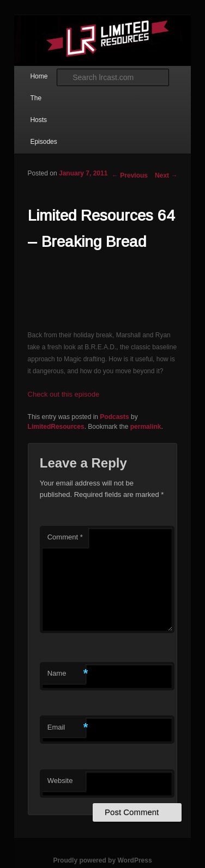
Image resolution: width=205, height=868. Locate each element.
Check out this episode (64, 394)
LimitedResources (56, 427)
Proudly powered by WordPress (102, 860)
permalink (146, 427)
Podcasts (114, 417)
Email (67, 728)
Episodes (43, 142)
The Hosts (38, 109)
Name (67, 674)
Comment (65, 537)
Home (39, 76)
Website (60, 781)
